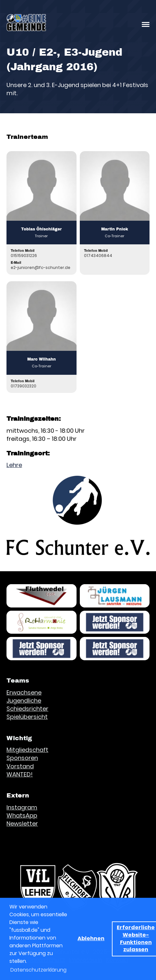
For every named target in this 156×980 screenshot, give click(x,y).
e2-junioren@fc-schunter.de (41, 267)
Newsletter (22, 824)
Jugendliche (24, 701)
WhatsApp (22, 815)
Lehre (14, 465)
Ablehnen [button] (91, 938)
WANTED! (20, 774)
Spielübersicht (27, 717)
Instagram (22, 807)
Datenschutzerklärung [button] (38, 970)
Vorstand (20, 766)
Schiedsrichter (27, 709)
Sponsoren (22, 758)
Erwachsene (24, 692)
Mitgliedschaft (27, 750)
